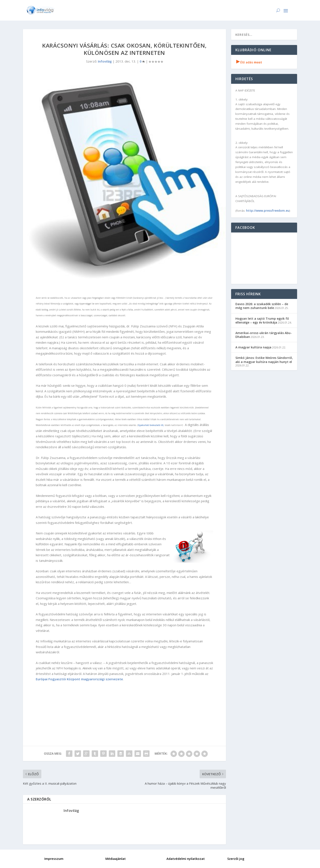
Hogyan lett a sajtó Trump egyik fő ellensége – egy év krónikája (262, 320)
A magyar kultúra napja (253, 347)
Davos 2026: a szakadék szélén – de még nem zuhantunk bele (262, 306)
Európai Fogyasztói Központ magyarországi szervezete (79, 679)
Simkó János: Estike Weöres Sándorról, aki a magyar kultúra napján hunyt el (264, 360)
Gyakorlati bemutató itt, (151, 425)
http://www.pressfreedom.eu (268, 211)
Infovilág (105, 61)
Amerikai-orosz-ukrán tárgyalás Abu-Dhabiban (264, 335)
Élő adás (249, 62)
